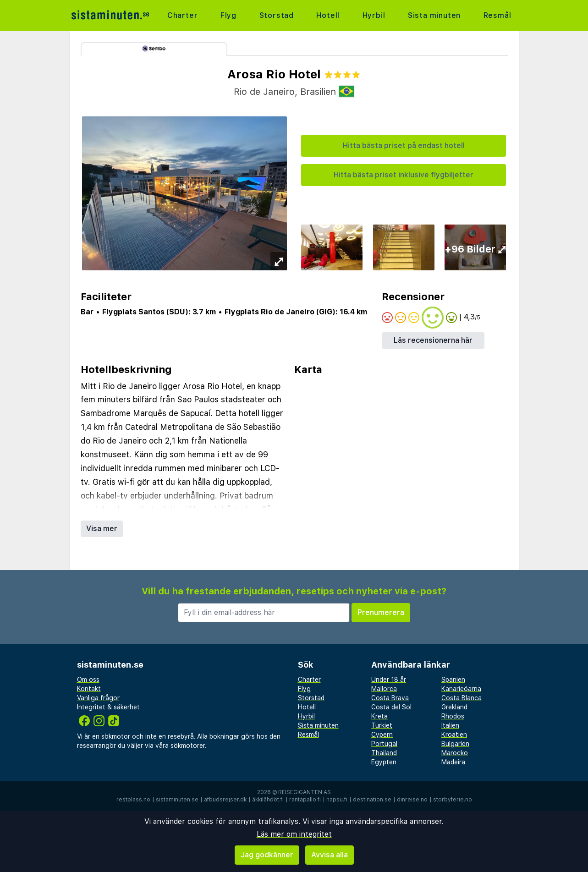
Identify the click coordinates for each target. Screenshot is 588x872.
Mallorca (384, 689)
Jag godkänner (267, 855)
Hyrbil (374, 15)
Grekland (454, 707)
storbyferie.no (453, 800)
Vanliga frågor (98, 698)
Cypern (382, 735)
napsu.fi (337, 800)
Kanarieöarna (461, 689)
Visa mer (102, 529)
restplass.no (133, 800)
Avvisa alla (330, 855)
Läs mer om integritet (294, 834)
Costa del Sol (391, 707)
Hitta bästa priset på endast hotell (404, 145)
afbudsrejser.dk (225, 800)
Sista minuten (434, 15)
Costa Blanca (462, 698)
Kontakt (89, 689)
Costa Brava (390, 698)
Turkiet (382, 725)
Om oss (88, 680)
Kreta (379, 716)
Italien (450, 725)
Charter (183, 15)
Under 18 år (389, 680)
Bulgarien (455, 744)
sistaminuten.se (177, 800)
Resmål (497, 15)
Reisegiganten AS (305, 792)
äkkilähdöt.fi (268, 800)
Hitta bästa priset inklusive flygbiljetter (404, 175)
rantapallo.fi (305, 800)
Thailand (384, 753)
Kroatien (454, 735)
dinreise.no (412, 800)
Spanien (453, 680)
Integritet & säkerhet (108, 707)
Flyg (228, 15)
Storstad (277, 15)
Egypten (384, 762)
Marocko (455, 753)
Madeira (453, 762)
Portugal (384, 744)
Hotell (328, 15)
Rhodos (453, 716)
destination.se (372, 800)
